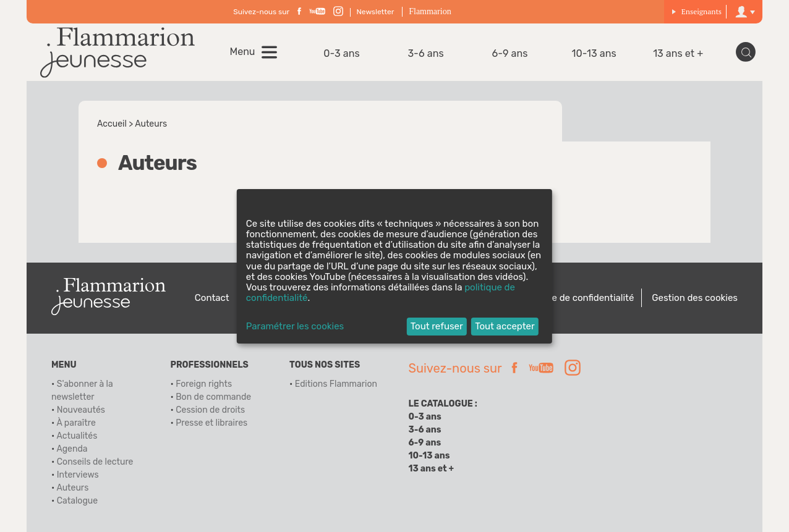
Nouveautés (81, 410)
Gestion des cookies (695, 298)
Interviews (78, 475)
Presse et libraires (211, 423)
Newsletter (376, 12)
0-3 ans (342, 53)
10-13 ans (594, 53)
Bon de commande (213, 397)
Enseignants (697, 11)
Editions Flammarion (336, 384)
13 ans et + (678, 53)
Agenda (72, 449)
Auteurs (72, 488)
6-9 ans (510, 53)
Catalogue (77, 501)
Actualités (77, 436)
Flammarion (430, 11)
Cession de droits (210, 410)
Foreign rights (204, 384)
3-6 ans (425, 53)
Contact (212, 298)
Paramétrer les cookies (295, 327)
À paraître (76, 423)
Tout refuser (437, 326)
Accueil (112, 124)
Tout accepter (505, 326)
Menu (243, 52)
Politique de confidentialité (577, 298)
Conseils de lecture (95, 462)
